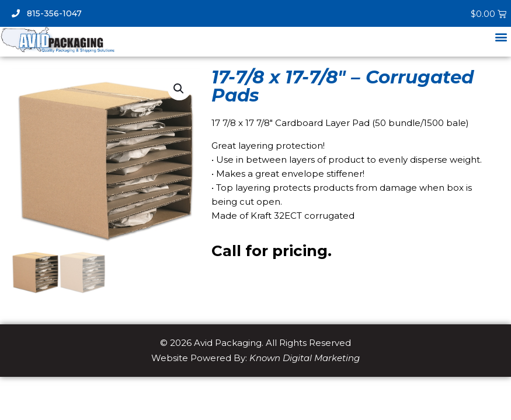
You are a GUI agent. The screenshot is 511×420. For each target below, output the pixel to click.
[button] (501, 37)
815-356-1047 (47, 13)
